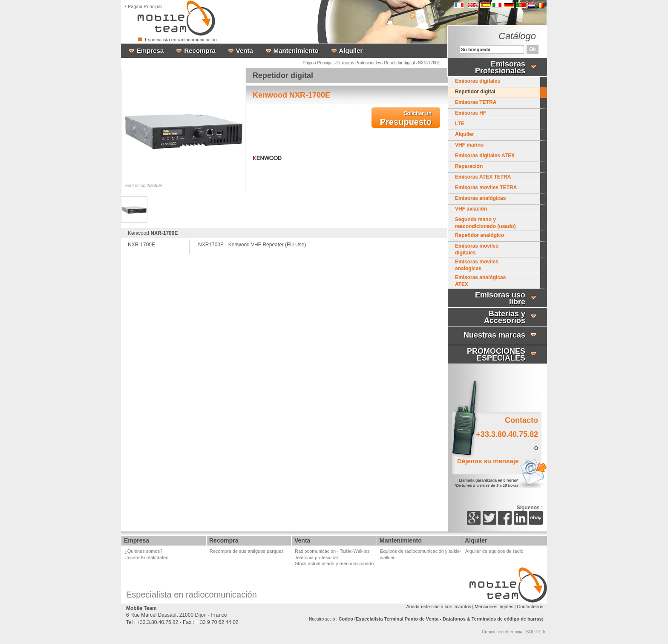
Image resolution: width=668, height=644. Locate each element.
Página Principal (318, 63)
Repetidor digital (400, 63)
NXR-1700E (429, 63)
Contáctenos (530, 606)
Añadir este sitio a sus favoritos (439, 606)
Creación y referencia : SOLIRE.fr (514, 632)
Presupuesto (406, 118)
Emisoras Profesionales (359, 63)
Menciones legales (494, 606)
